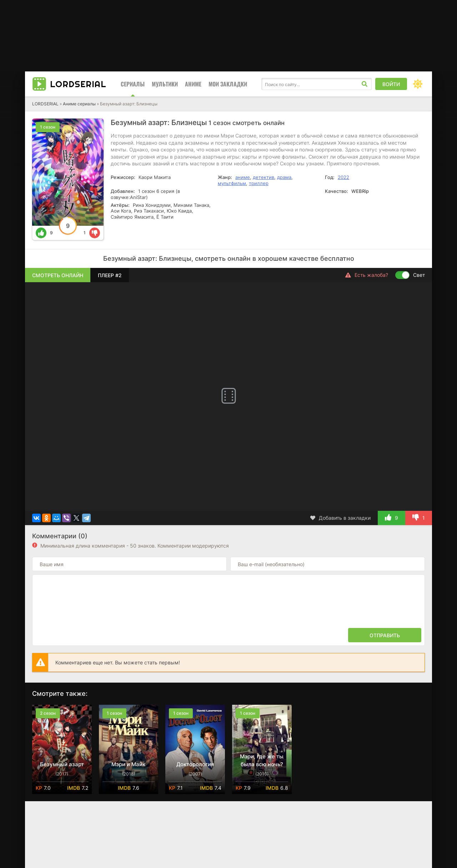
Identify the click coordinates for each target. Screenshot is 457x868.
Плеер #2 (110, 275)
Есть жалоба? (367, 275)
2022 (343, 177)
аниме (243, 177)
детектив (263, 177)
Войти (391, 84)
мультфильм (232, 183)
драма (284, 177)
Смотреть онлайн (58, 275)
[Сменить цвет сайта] (418, 84)
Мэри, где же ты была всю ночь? (262, 760)
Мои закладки (228, 84)
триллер (259, 183)
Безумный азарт (62, 764)
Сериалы (133, 84)
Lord (78, 84)
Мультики (165, 84)
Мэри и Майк (128, 764)
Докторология (195, 764)
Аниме (193, 84)
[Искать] (365, 84)
